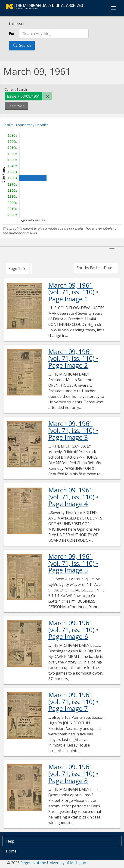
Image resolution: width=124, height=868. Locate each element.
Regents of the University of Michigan (53, 863)
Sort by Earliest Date (96, 268)
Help (10, 841)
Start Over (16, 106)
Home (11, 851)
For (12, 34)
